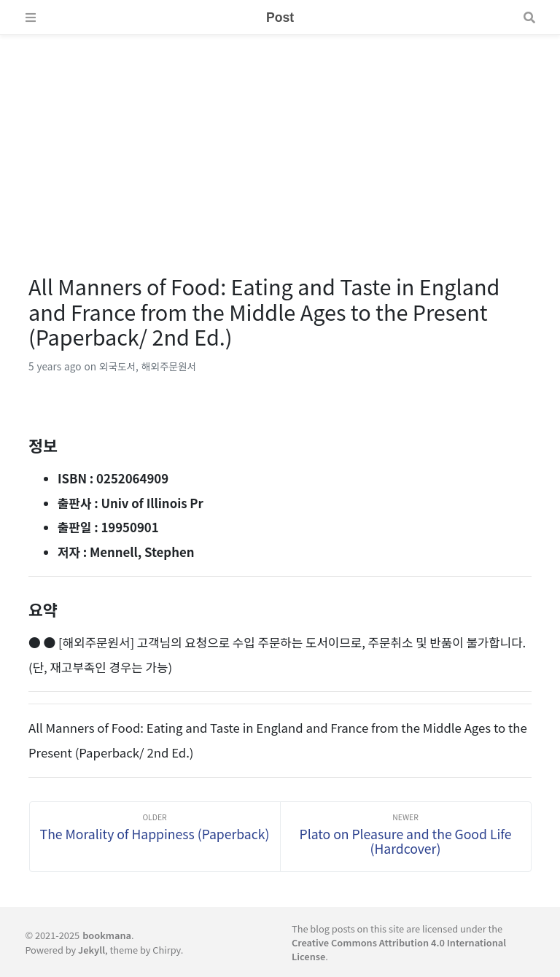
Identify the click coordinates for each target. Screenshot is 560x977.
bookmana (107, 935)
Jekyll (92, 950)
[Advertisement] (280, 137)
